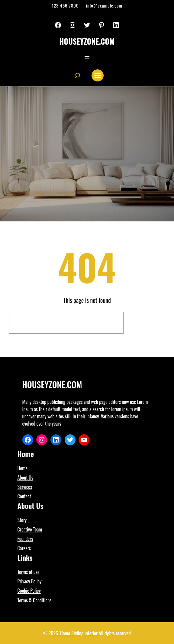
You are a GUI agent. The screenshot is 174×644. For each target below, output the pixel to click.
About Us (25, 477)
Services (25, 487)
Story (22, 520)
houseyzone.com (87, 41)
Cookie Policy (29, 591)
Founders (25, 539)
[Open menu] (87, 58)
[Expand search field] (77, 75)
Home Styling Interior (79, 633)
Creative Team (30, 529)
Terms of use (29, 572)
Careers (24, 548)
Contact (24, 496)
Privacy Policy (30, 581)
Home (23, 468)
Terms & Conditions (35, 600)
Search (146, 323)
